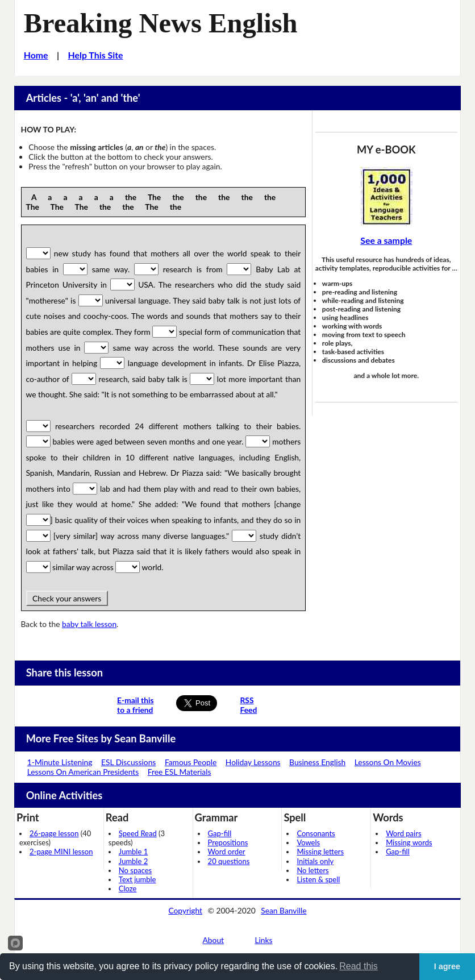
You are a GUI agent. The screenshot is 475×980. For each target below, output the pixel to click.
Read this (359, 966)
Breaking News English (161, 23)
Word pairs (403, 833)
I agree (447, 966)
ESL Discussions (128, 762)
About (214, 940)
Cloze (128, 888)
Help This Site (96, 55)
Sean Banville (284, 910)
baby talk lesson (89, 624)
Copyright (185, 910)
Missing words (409, 842)
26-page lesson (54, 833)
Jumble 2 (133, 861)
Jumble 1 (133, 852)
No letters (312, 870)
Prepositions (228, 842)
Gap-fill (220, 833)
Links (263, 940)
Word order (227, 852)
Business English (317, 762)
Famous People (191, 762)
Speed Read (138, 833)
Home (36, 55)
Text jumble (137, 879)
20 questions (229, 861)
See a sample (386, 240)
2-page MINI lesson (61, 852)
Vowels (308, 842)
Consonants (316, 833)
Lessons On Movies (388, 762)
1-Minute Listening (60, 762)
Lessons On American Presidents (83, 772)
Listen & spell (318, 879)
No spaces (135, 870)
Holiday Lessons (253, 762)
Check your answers (67, 598)
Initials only (315, 861)
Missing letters (320, 852)
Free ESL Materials (180, 772)
